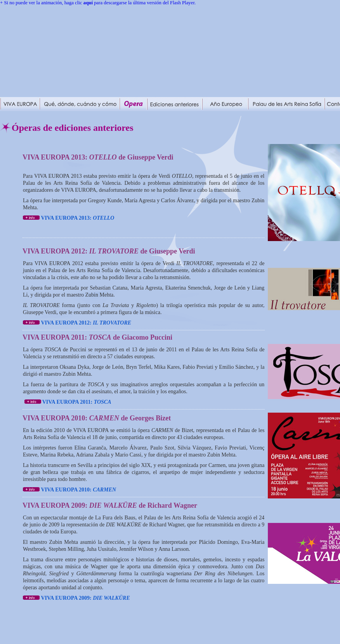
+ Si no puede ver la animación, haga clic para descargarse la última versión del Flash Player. (98, 3)
